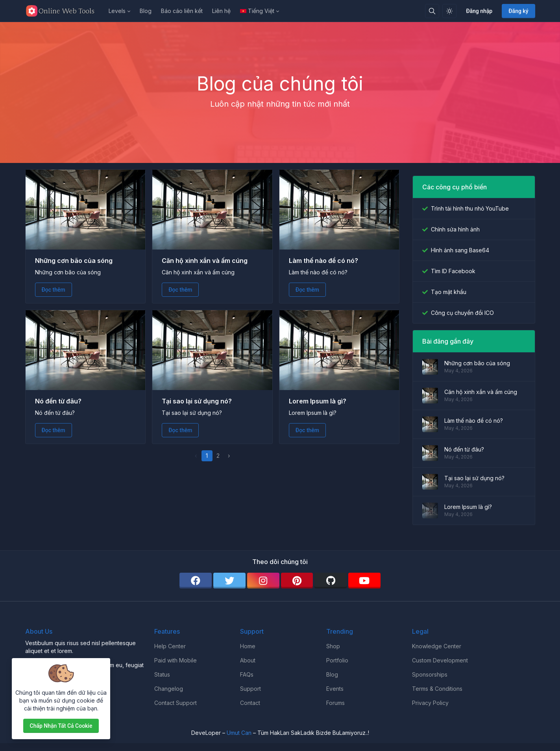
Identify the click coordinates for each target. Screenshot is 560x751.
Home (248, 646)
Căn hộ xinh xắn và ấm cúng (205, 261)
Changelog (169, 689)
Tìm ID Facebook (453, 271)
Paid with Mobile (176, 660)
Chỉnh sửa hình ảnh (455, 229)
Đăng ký (518, 11)
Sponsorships (430, 674)
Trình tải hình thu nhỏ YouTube (470, 208)
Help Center (170, 646)
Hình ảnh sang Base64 (460, 250)
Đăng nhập (479, 11)
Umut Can (239, 733)
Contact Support (176, 703)
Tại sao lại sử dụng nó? (197, 401)
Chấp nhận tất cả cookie (61, 726)
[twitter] (229, 581)
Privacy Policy (430, 703)
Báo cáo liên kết (182, 11)
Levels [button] (117, 11)
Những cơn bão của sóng (74, 261)
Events (335, 689)
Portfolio (337, 660)
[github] (331, 581)
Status (162, 674)
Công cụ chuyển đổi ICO (462, 313)
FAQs (247, 674)
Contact (250, 703)
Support (250, 689)
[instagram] (263, 581)
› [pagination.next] (229, 456)
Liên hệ (221, 11)
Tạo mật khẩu (449, 292)
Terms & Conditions (437, 689)
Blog (146, 11)
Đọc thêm (54, 290)
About (248, 660)
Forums (335, 703)
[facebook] (196, 581)
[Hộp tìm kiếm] (432, 11)
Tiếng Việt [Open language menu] (257, 11)
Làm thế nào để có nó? (323, 261)
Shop (333, 646)
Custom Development (440, 660)
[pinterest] (297, 581)
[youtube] (364, 581)
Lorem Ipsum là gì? (318, 401)
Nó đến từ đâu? (58, 401)
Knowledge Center (437, 646)
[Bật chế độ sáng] (449, 11)
